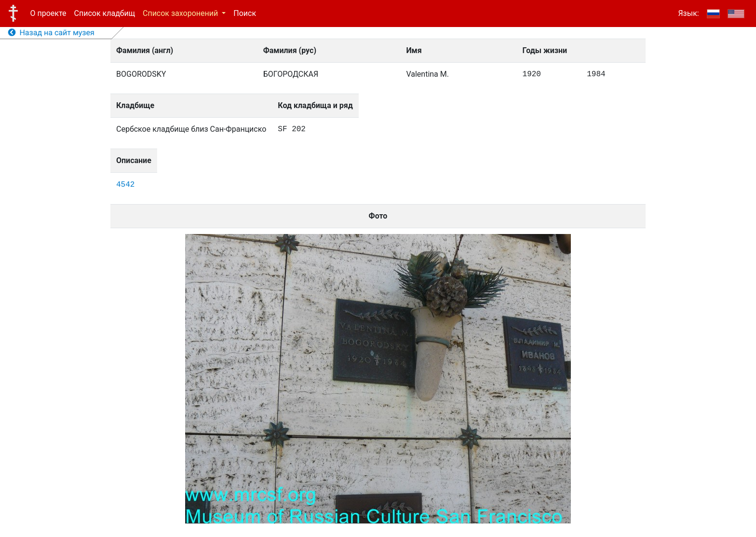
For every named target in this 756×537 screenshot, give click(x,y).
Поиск (245, 13)
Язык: (688, 13)
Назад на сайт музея (51, 33)
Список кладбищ (105, 13)
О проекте (48, 13)
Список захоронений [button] (181, 13)
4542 (125, 185)
